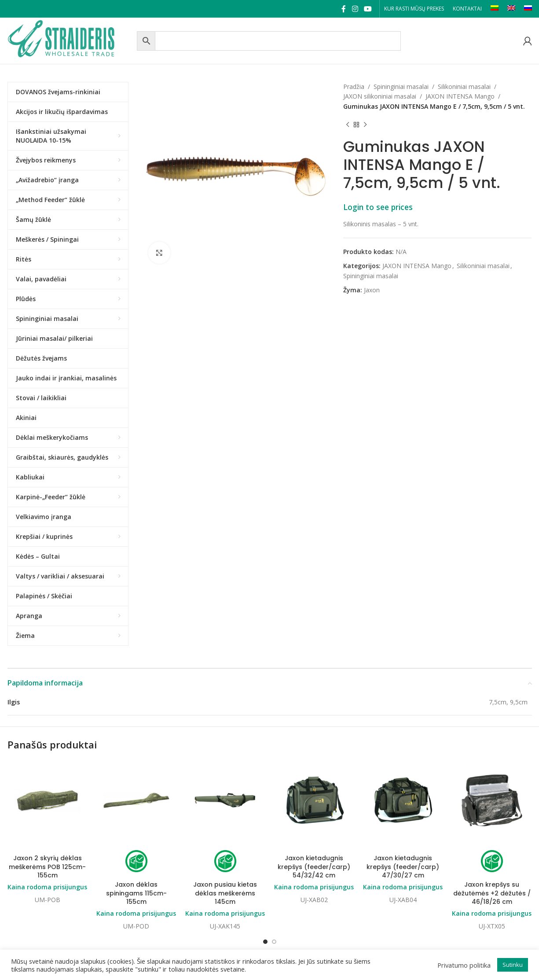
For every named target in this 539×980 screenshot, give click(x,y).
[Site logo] (70, 40)
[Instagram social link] (355, 9)
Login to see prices (378, 207)
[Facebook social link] (344, 9)
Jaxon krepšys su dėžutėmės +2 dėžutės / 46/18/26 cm (492, 893)
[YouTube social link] (368, 9)
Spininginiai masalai (401, 87)
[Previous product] (348, 125)
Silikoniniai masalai (464, 87)
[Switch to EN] (511, 9)
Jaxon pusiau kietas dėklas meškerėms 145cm (225, 893)
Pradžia (354, 87)
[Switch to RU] (528, 9)
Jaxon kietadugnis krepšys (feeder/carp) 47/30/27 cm (403, 867)
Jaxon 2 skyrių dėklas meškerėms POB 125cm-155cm (47, 867)
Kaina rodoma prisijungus (47, 887)
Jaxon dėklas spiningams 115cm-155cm (136, 893)
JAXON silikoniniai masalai (380, 96)
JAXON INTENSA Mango (460, 96)
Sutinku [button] (513, 965)
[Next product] (365, 125)
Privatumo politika (464, 965)
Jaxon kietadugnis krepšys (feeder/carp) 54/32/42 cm (314, 867)
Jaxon (372, 290)
